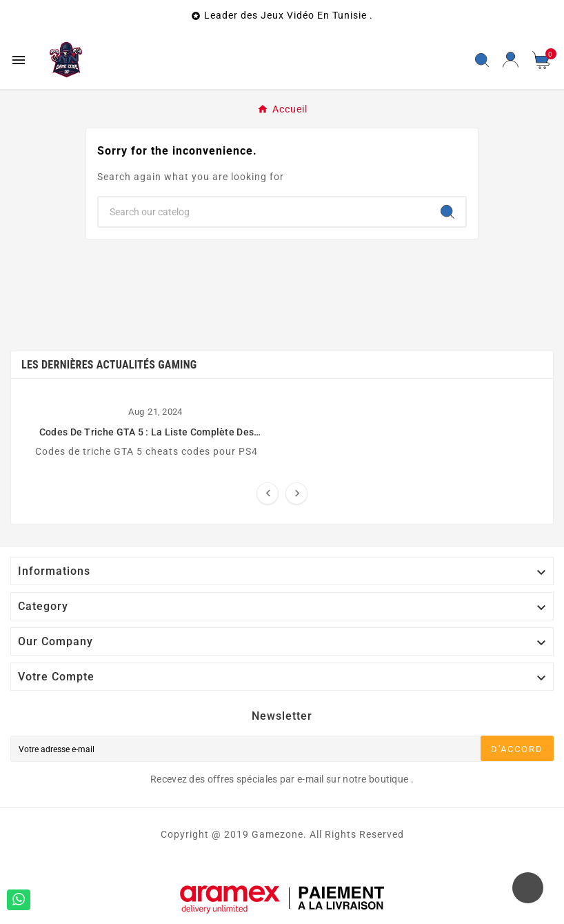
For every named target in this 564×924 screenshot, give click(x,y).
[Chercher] (264, 212)
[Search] (447, 212)
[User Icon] (511, 60)
